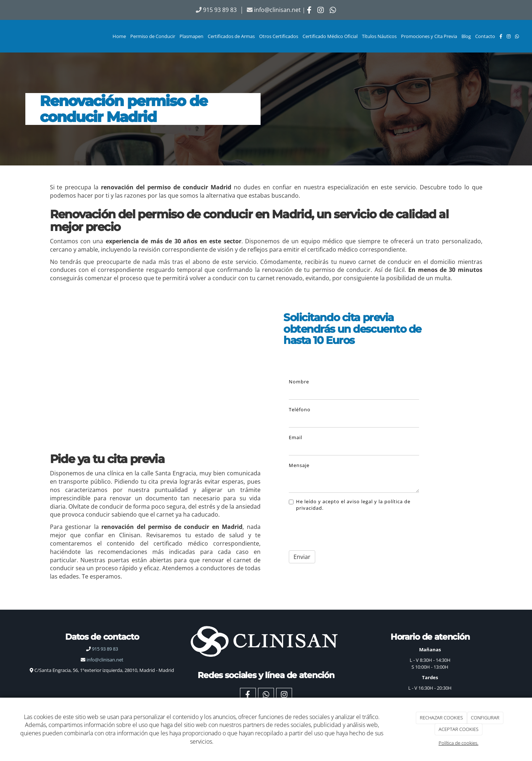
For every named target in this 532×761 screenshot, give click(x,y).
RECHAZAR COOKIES (441, 718)
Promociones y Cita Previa (429, 36)
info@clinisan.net (277, 10)
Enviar (302, 557)
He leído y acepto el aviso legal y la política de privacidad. (350, 505)
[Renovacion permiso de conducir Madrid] (155, 365)
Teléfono (300, 409)
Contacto (485, 36)
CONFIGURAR (485, 718)
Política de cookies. (459, 743)
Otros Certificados (279, 36)
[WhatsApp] (517, 36)
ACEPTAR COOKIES (459, 729)
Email (295, 437)
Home (119, 36)
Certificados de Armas (231, 36)
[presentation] (335, 529)
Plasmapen (191, 36)
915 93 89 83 (102, 649)
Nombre (299, 382)
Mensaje (299, 465)
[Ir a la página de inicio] (4, 36)
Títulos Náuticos (379, 36)
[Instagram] (509, 36)
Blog (466, 36)
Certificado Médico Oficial (330, 36)
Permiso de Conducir (153, 36)
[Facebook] (501, 36)
